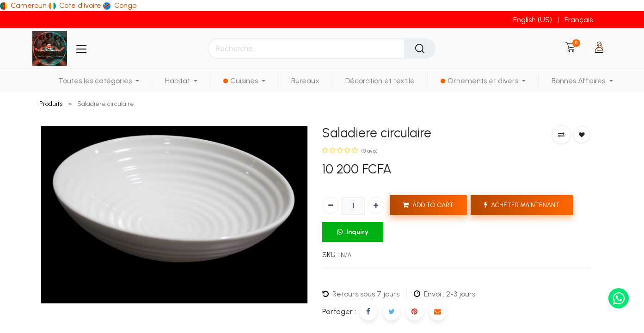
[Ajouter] (376, 205)
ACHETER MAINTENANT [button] (522, 205)
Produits (51, 104)
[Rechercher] (420, 49)
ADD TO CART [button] (428, 205)
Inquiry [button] (353, 232)
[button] (561, 135)
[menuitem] (305, 81)
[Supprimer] (331, 205)
